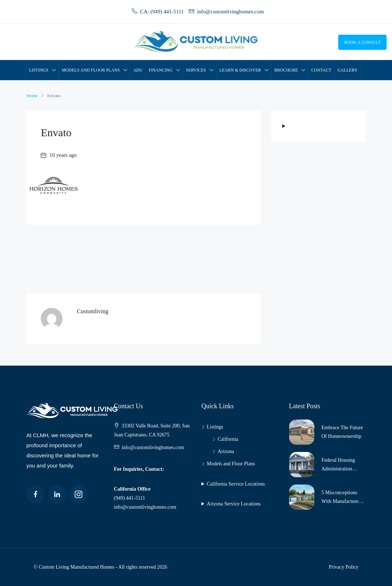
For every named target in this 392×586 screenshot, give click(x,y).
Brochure (286, 70)
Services (196, 70)
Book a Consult (362, 42)
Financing (161, 70)
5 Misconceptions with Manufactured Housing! (341, 498)
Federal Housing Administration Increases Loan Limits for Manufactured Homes (344, 465)
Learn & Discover (240, 70)
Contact (321, 70)
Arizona (226, 451)
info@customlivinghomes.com (153, 447)
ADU (138, 70)
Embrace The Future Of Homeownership (342, 432)
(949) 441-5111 (130, 498)
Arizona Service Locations (234, 504)
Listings (39, 70)
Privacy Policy (344, 567)
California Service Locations (236, 484)
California (228, 439)
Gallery (347, 70)
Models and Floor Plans (91, 70)
